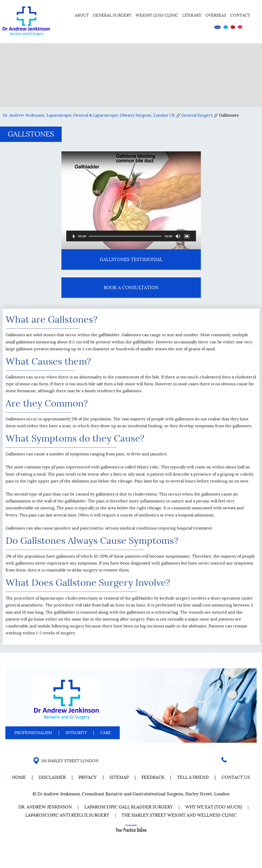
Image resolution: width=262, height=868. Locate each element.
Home (66, 15)
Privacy (88, 777)
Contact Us (236, 777)
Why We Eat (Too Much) (214, 807)
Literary (192, 15)
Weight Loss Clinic (157, 15)
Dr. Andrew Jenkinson (45, 807)
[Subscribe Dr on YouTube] (233, 27)
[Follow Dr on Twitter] (226, 27)
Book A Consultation (131, 288)
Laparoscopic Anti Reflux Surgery (67, 815)
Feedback (153, 777)
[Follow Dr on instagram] (240, 27)
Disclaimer (53, 777)
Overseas (216, 15)
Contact (240, 15)
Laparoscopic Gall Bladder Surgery (129, 807)
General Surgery (112, 15)
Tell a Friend (193, 777)
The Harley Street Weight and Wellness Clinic (179, 815)
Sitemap (119, 777)
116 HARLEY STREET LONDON (70, 761)
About (82, 15)
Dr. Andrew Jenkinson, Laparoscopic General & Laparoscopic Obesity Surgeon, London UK (89, 115)
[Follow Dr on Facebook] (217, 27)
